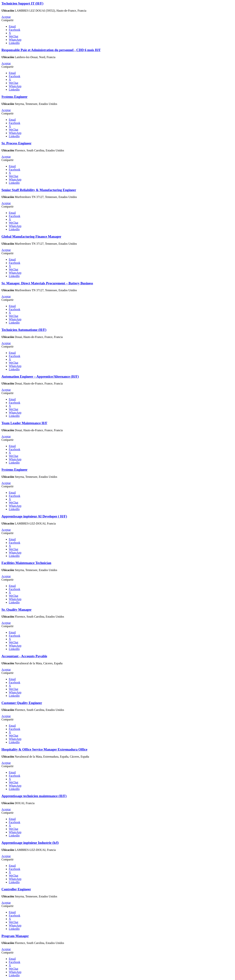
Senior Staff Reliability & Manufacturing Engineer (39, 190)
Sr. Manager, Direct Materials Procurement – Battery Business (47, 283)
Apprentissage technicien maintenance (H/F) (34, 796)
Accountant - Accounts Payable (24, 656)
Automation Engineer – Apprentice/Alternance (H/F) (40, 376)
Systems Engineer (15, 97)
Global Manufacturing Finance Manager (31, 236)
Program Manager (15, 936)
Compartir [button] (8, 20)
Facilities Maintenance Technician (26, 563)
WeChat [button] (13, 36)
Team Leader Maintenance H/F (24, 423)
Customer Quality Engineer (22, 703)
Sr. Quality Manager (17, 610)
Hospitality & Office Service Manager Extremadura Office (44, 749)
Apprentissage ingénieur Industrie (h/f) (30, 843)
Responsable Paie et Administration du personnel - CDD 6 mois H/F (51, 50)
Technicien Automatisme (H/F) (24, 330)
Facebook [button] (15, 30)
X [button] (10, 33)
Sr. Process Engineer (17, 143)
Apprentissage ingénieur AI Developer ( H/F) (34, 516)
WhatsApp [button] (15, 40)
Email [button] (12, 26)
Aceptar (6, 17)
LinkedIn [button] (14, 43)
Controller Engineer (16, 889)
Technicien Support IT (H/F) (22, 3)
